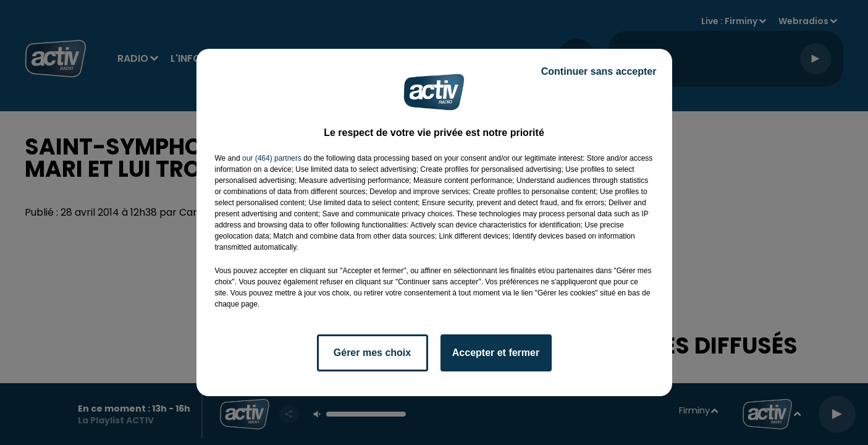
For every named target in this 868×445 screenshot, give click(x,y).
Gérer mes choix (372, 353)
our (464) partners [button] (272, 158)
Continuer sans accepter (599, 71)
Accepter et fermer (496, 353)
